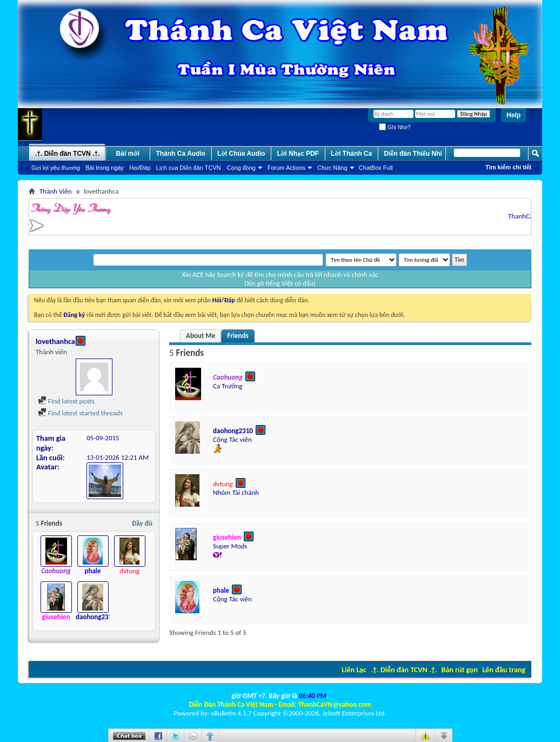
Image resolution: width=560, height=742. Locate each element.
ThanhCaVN (528, 216)
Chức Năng (332, 168)
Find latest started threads (80, 413)
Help (514, 115)
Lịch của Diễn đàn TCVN (189, 168)
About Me (201, 336)
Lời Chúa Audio (241, 154)
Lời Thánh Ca (351, 154)
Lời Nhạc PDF (298, 154)
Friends (238, 336)
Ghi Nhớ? (395, 127)
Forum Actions (286, 168)
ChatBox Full (376, 168)
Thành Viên (56, 191)
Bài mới (128, 154)
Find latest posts (66, 401)
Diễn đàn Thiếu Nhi (413, 154)
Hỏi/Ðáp (140, 168)
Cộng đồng (241, 168)
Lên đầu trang (504, 670)
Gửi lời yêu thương (56, 168)
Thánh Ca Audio (181, 154)
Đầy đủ (142, 523)
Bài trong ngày (105, 168)
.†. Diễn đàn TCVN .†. (404, 670)
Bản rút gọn (460, 670)
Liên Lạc (354, 670)
